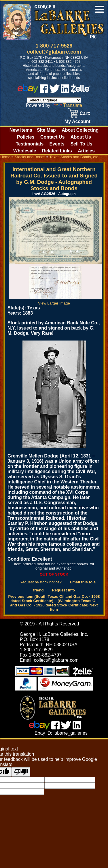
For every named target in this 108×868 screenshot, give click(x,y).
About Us (81, 137)
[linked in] (65, 91)
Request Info (63, 590)
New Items (21, 130)
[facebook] (44, 91)
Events (57, 144)
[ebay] (28, 91)
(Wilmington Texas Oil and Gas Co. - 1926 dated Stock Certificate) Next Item (54, 605)
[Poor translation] (21, 772)
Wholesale (25, 151)
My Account (77, 121)
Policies (26, 137)
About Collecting (80, 130)
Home (5, 157)
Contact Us (52, 137)
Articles (86, 151)
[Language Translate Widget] (54, 100)
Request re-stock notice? (41, 582)
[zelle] (81, 91)
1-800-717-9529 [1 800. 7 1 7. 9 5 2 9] (54, 46)
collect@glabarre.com (54, 52)
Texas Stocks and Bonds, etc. (74, 157)
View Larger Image (55, 301)
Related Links (57, 151)
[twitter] (54, 91)
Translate (67, 105)
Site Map (46, 130)
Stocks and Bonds (30, 157)
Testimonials (30, 144)
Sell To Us (81, 144)
